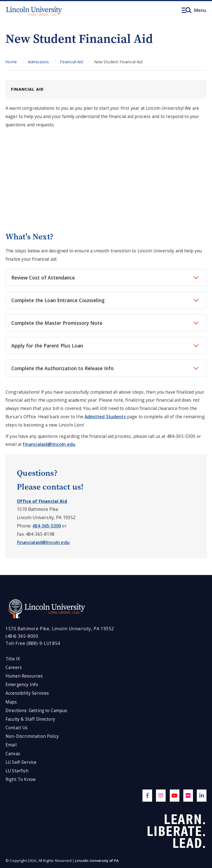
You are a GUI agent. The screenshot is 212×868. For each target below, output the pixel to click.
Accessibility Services (27, 693)
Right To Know (21, 779)
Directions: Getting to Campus (36, 711)
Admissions (39, 62)
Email (11, 745)
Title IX (13, 659)
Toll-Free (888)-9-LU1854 (33, 643)
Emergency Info (22, 685)
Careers (14, 667)
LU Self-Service (21, 762)
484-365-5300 (47, 526)
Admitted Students (105, 417)
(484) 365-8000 (22, 636)
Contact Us (17, 728)
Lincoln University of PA (97, 861)
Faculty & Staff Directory (30, 719)
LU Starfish (17, 771)
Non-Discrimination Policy (32, 736)
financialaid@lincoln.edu (49, 444)
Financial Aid (71, 62)
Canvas (13, 754)
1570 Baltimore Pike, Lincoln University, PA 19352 (60, 629)
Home (11, 62)
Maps (11, 702)
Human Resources (24, 676)
